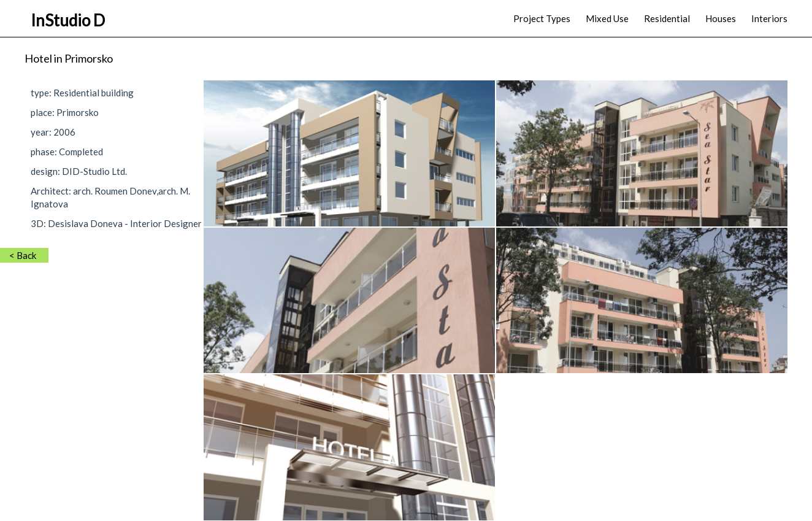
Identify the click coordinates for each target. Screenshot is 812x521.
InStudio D (68, 20)
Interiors (769, 18)
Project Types (542, 18)
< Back (23, 255)
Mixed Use (607, 18)
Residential (667, 18)
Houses (721, 18)
